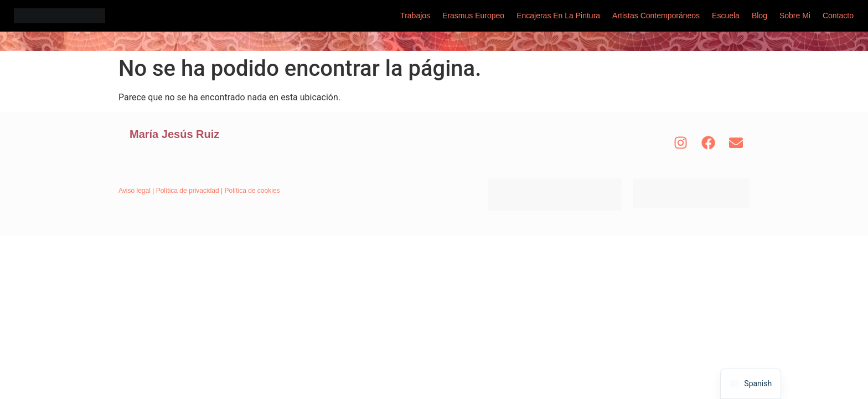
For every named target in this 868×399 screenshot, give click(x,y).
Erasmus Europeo (473, 16)
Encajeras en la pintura (558, 16)
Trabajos (415, 16)
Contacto (838, 16)
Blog (759, 16)
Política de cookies (252, 191)
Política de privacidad (188, 191)
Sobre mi (795, 16)
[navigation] (751, 384)
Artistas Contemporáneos (656, 16)
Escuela (726, 16)
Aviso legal (135, 191)
